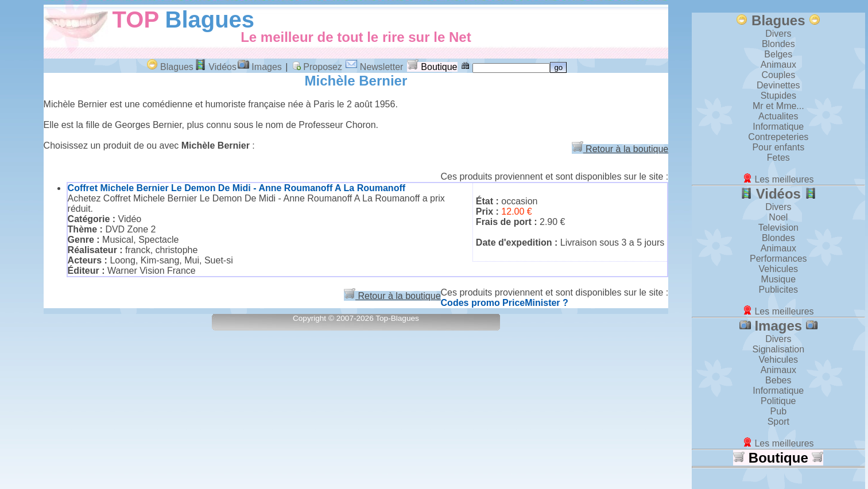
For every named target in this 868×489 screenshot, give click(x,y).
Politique (778, 401)
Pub (778, 411)
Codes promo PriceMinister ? (505, 303)
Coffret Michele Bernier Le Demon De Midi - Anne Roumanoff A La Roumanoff (237, 188)
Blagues (210, 20)
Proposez (317, 67)
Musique (778, 279)
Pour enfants (778, 147)
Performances (778, 259)
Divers (778, 34)
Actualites (778, 116)
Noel (778, 217)
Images (260, 67)
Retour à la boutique (620, 149)
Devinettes (778, 85)
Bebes (778, 380)
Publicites (778, 290)
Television (778, 228)
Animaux (778, 65)
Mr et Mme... (778, 106)
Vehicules (779, 269)
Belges (778, 54)
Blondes (778, 44)
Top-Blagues (397, 318)
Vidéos (216, 67)
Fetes (778, 158)
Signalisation (778, 349)
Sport (778, 422)
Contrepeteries (778, 137)
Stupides (778, 96)
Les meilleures (778, 179)
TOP (136, 20)
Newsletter (374, 67)
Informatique (778, 127)
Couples (778, 75)
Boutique (432, 67)
